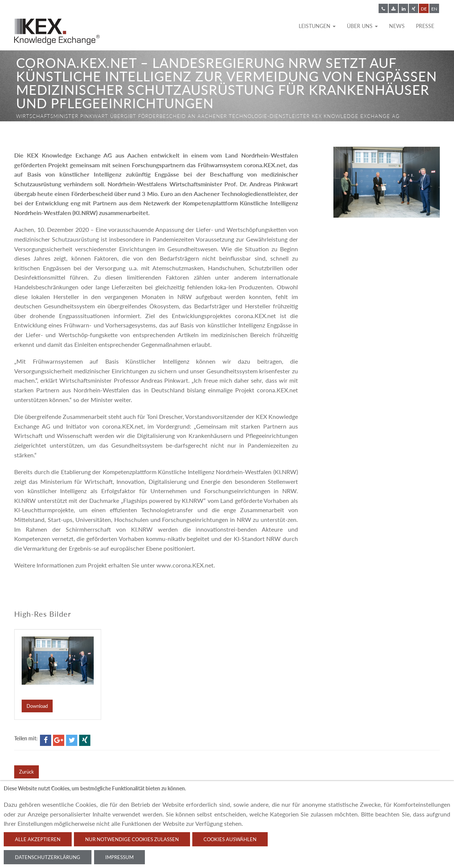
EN (434, 9)
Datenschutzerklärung (48, 857)
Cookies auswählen (230, 839)
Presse (425, 26)
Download (37, 706)
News (397, 26)
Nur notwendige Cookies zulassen (132, 839)
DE (424, 9)
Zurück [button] (27, 772)
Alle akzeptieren (38, 839)
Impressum (119, 857)
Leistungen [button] (317, 26)
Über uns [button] (362, 26)
